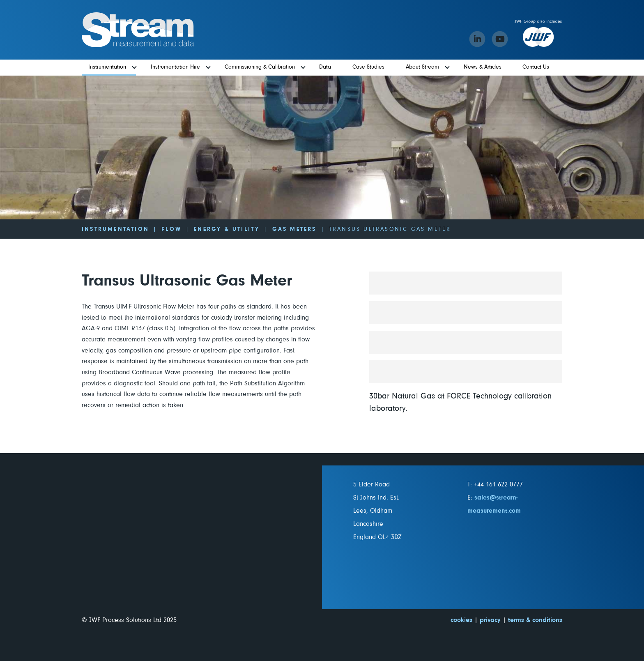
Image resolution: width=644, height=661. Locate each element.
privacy (490, 620)
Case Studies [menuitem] (368, 67)
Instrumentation (115, 229)
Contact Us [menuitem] (536, 67)
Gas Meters (294, 229)
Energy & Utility (227, 229)
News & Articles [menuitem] (483, 67)
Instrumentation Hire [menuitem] (175, 67)
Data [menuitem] (325, 67)
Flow (171, 229)
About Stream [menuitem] (422, 67)
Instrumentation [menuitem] (107, 67)
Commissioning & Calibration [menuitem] (260, 67)
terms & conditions (535, 620)
